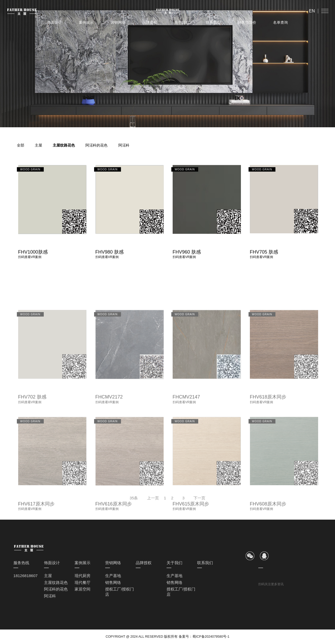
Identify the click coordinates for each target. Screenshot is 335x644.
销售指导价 (247, 22)
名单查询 (280, 22)
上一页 (153, 501)
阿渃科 (124, 145)
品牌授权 (150, 22)
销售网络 (113, 582)
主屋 (38, 145)
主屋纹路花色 (64, 145)
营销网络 (118, 22)
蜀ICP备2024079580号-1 (211, 637)
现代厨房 (82, 576)
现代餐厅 (82, 582)
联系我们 (213, 22)
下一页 (199, 501)
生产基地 (113, 576)
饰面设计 (55, 22)
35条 (134, 501)
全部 (21, 145)
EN (312, 11)
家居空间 (82, 589)
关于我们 (182, 22)
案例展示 (86, 22)
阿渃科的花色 (96, 145)
